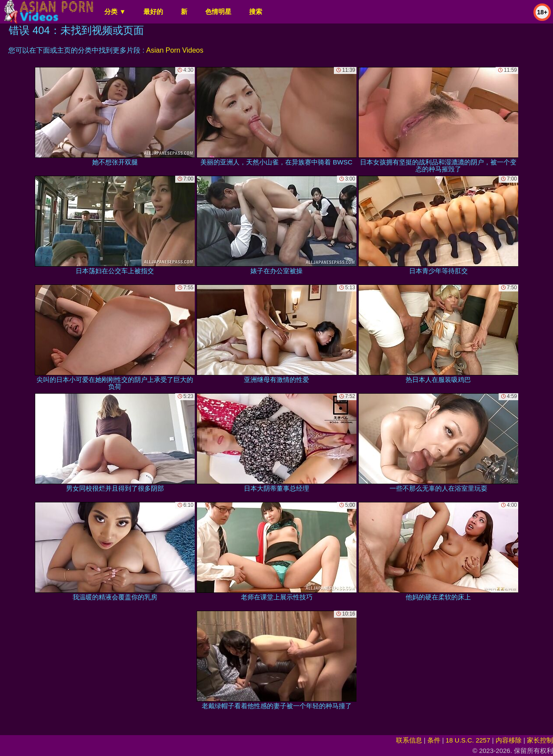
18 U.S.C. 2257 (468, 740)
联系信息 (409, 740)
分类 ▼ (115, 12)
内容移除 (509, 740)
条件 (434, 740)
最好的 (153, 12)
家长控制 (540, 740)
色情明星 (218, 12)
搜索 (256, 12)
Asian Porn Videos (175, 50)
